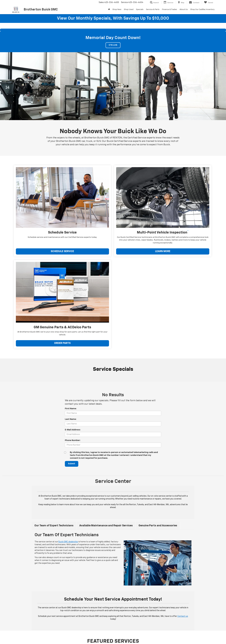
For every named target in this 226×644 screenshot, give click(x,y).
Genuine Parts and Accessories (158, 412)
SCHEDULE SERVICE (44, 231)
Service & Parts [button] (153, 10)
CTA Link (113, 45)
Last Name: (71, 306)
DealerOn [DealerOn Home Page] (68, 638)
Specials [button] (140, 10)
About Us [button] (184, 10)
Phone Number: (73, 327)
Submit (72, 351)
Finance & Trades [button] (169, 10)
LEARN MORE (108, 231)
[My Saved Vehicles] (208, 3)
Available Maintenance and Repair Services (106, 412)
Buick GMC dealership (68, 429)
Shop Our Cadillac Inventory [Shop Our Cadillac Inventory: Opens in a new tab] (202, 10)
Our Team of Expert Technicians (54, 412)
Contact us (183, 503)
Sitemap (77, 638)
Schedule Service (156, 584)
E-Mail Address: (73, 317)
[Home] (109, 10)
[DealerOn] (39, 637)
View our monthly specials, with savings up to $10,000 (113, 18)
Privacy (84, 638)
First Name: (71, 295)
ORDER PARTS (171, 231)
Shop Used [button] (129, 10)
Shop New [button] (117, 10)
